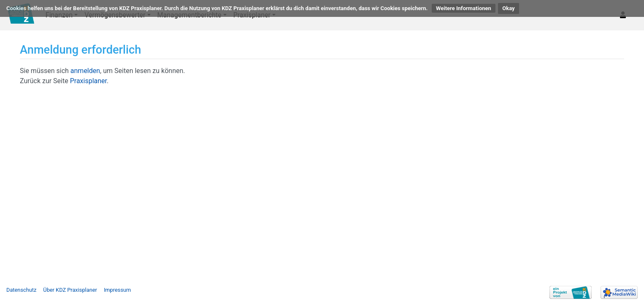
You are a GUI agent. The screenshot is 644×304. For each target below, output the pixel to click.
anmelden (85, 71)
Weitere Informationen (464, 8)
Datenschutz (21, 290)
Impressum (117, 290)
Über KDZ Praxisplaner (70, 290)
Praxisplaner (88, 81)
